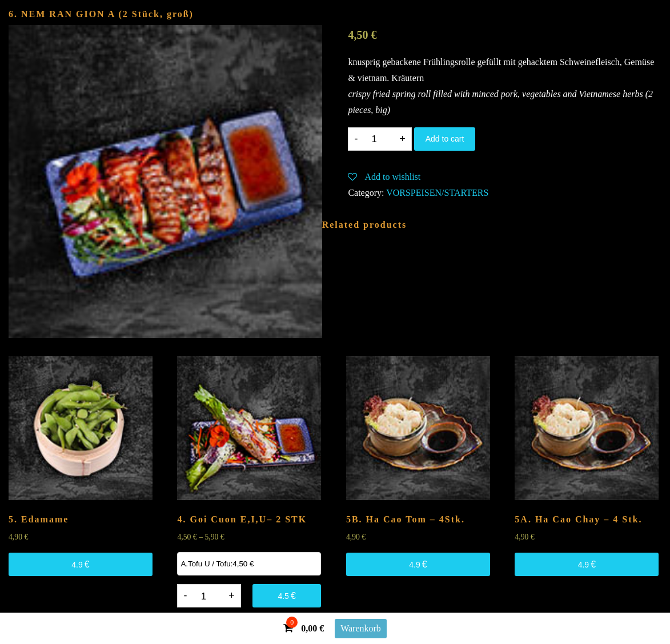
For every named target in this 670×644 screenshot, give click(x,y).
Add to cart (445, 139)
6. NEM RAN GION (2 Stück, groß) (101, 14)
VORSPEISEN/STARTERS (437, 193)
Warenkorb (361, 628)
